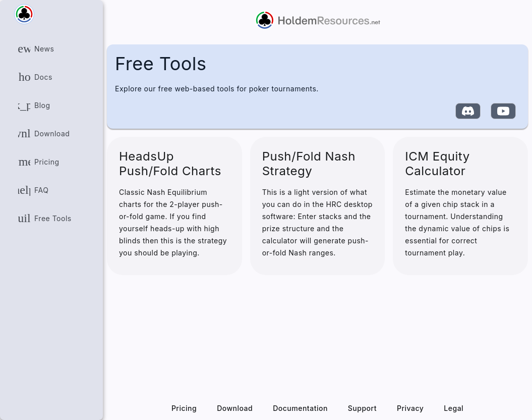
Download (235, 408)
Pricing (184, 408)
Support (362, 408)
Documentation (300, 408)
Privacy (410, 408)
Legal (454, 408)
